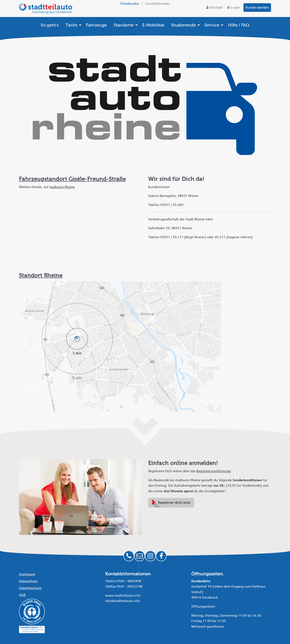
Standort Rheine (41, 276)
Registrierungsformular (214, 471)
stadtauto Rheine (62, 187)
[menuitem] (50, 25)
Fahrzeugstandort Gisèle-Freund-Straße (72, 179)
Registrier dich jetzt (174, 503)
